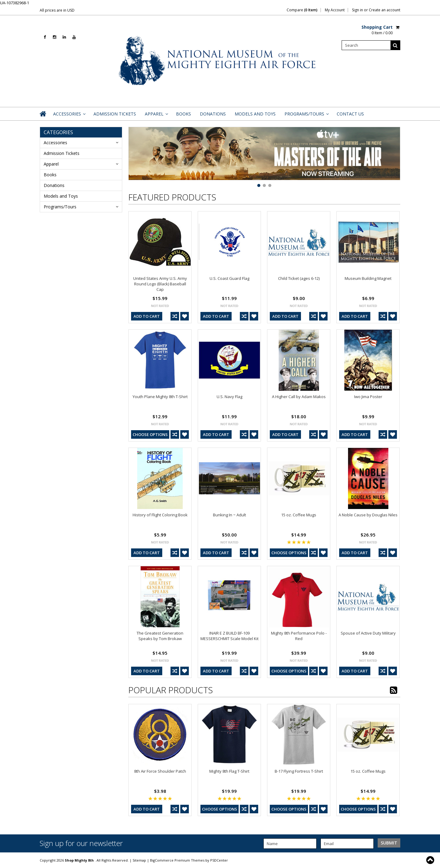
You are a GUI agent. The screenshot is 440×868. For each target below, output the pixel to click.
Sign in (358, 10)
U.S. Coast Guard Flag (229, 278)
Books (183, 114)
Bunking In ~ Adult (229, 515)
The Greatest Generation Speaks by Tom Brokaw (160, 636)
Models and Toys (255, 114)
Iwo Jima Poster (368, 397)
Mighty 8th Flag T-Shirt (229, 771)
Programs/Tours (306, 116)
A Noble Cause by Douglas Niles (368, 515)
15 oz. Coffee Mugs (299, 515)
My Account (335, 10)
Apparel (156, 116)
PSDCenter (219, 860)
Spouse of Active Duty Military (368, 633)
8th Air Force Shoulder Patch (160, 771)
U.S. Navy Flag (229, 397)
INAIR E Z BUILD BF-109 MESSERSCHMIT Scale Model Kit (229, 636)
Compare (302, 10)
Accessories (69, 116)
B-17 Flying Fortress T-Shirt (299, 771)
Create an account (385, 10)
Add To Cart (147, 316)
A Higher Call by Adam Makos (299, 397)
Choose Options (150, 434)
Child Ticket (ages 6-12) (299, 278)
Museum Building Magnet (368, 278)
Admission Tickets (115, 114)
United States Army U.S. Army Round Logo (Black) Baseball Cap (160, 284)
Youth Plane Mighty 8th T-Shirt (160, 397)
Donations (213, 114)
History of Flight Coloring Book (160, 515)
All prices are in (57, 10)
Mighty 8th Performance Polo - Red (299, 636)
